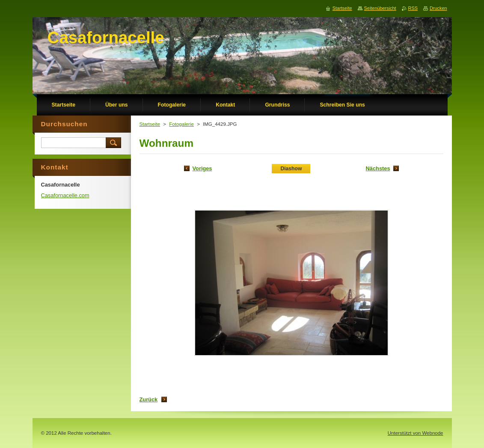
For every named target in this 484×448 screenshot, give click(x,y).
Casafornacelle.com (65, 195)
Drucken (438, 8)
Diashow (291, 169)
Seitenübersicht (380, 8)
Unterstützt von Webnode (416, 433)
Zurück (149, 399)
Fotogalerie (181, 124)
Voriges (202, 168)
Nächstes (378, 168)
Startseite (150, 124)
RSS (413, 8)
